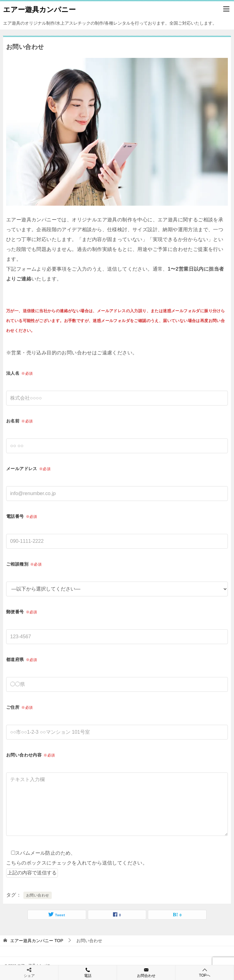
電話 (88, 972)
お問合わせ (146, 972)
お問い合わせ (38, 895)
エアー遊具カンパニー (39, 9)
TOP (37, 941)
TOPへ (205, 972)
